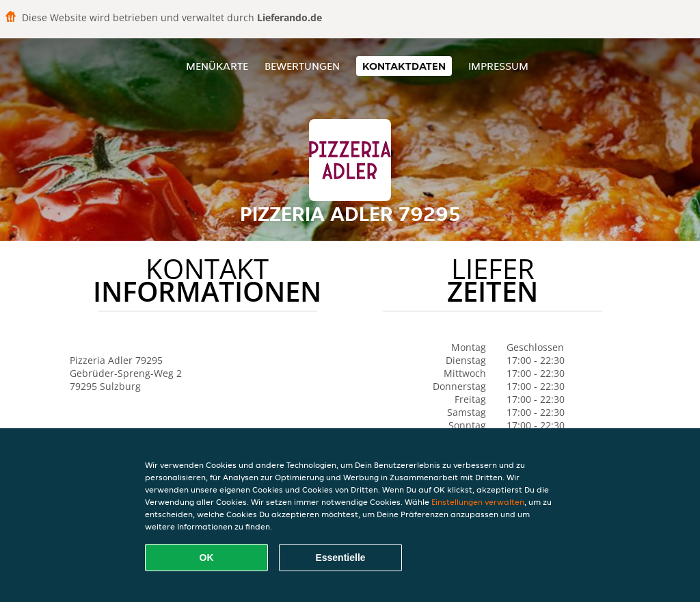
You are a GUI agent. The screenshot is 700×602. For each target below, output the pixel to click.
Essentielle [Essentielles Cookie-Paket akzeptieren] (340, 558)
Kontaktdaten (404, 66)
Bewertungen (302, 66)
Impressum (498, 66)
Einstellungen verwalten (478, 502)
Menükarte (217, 66)
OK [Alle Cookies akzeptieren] (207, 558)
